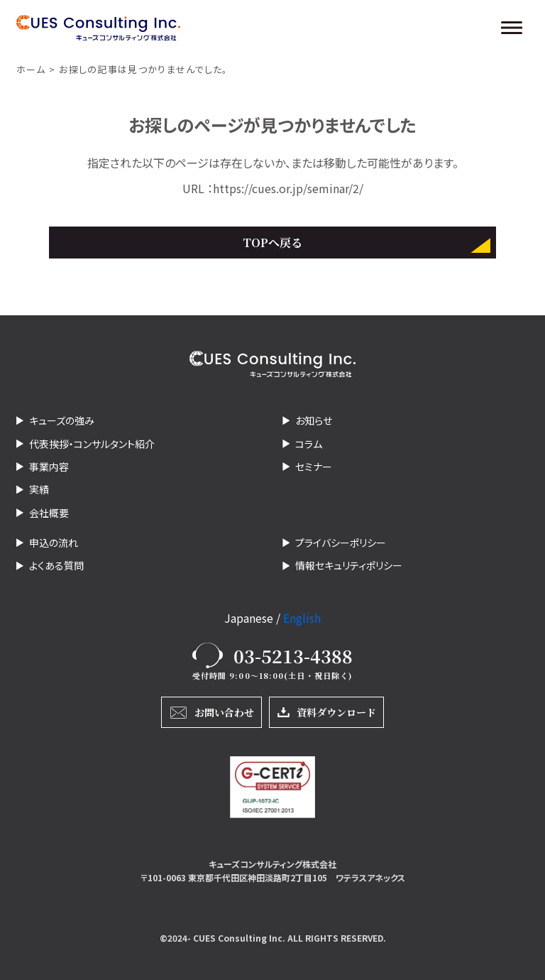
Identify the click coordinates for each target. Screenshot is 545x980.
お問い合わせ (224, 712)
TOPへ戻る (272, 243)
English (302, 618)
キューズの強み (62, 420)
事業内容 (49, 467)
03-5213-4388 (293, 655)
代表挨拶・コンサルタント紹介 (92, 444)
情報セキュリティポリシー (349, 565)
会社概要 (49, 513)
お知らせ (314, 420)
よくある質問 (56, 565)
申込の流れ (54, 543)
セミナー (314, 467)
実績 (39, 489)
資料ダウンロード (336, 712)
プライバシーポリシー (341, 543)
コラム (309, 444)
